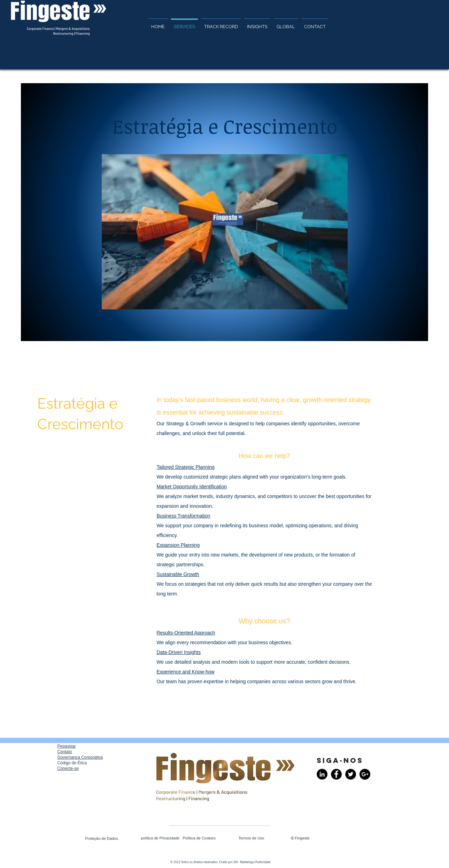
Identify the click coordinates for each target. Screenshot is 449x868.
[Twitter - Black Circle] (351, 774)
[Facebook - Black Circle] (336, 774)
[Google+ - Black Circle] (365, 774)
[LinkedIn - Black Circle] (322, 774)
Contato (65, 752)
